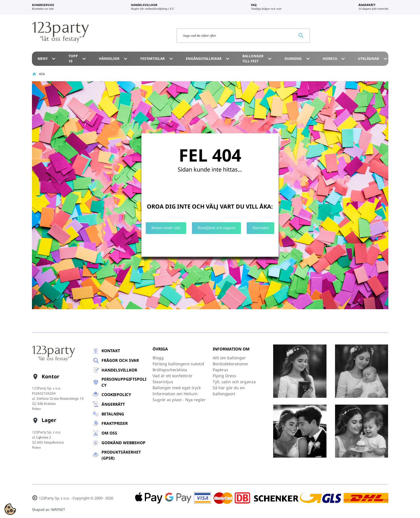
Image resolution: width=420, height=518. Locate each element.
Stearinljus (163, 382)
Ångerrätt (113, 404)
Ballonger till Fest (258, 59)
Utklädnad (373, 59)
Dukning (298, 59)
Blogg (158, 358)
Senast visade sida (166, 228)
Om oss (109, 433)
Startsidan (261, 228)
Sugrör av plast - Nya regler (179, 400)
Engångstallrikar (209, 59)
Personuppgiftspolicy (124, 382)
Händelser (114, 59)
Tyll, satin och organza (234, 382)
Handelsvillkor (119, 370)
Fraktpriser (115, 423)
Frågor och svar (120, 360)
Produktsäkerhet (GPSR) (121, 455)
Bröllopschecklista (170, 370)
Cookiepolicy (116, 394)
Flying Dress (224, 376)
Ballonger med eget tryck (177, 388)
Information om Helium (175, 394)
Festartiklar (157, 59)
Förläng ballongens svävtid (178, 364)
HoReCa (335, 59)
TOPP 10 (78, 59)
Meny (47, 59)
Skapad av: (48, 509)
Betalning (113, 414)
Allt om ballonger (229, 358)
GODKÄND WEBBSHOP (123, 443)
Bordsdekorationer (231, 364)
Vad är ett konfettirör (173, 376)
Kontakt (111, 351)
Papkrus (220, 370)
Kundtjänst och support (216, 228)
